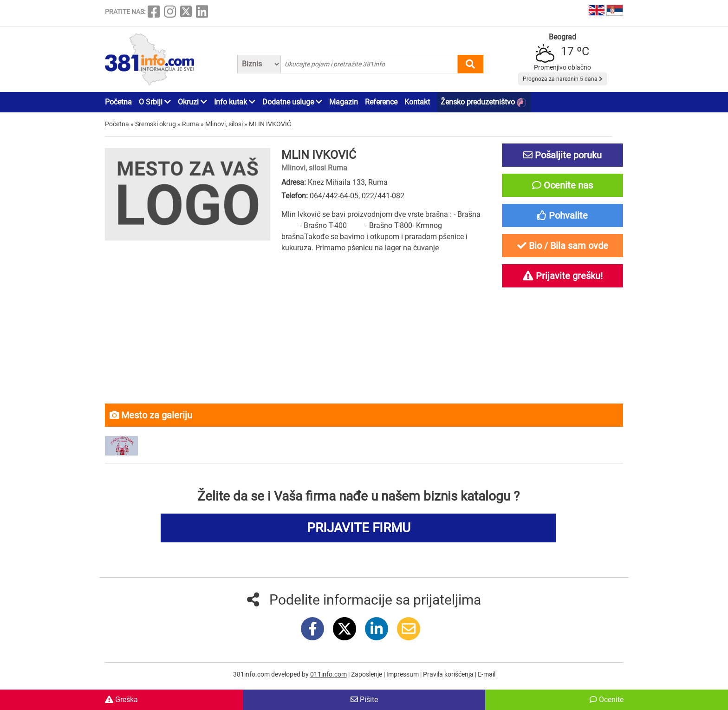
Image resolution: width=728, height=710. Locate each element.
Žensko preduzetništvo (483, 102)
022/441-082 (383, 196)
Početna (118, 102)
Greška (121, 700)
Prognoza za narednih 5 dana (563, 79)
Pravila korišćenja (449, 674)
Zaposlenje (367, 674)
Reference (381, 102)
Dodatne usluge (292, 102)
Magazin (344, 102)
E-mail (487, 674)
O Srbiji (155, 102)
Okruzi (192, 102)
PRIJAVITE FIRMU (359, 528)
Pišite (364, 700)
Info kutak (235, 102)
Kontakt (417, 102)
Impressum (403, 674)
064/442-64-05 (334, 196)
